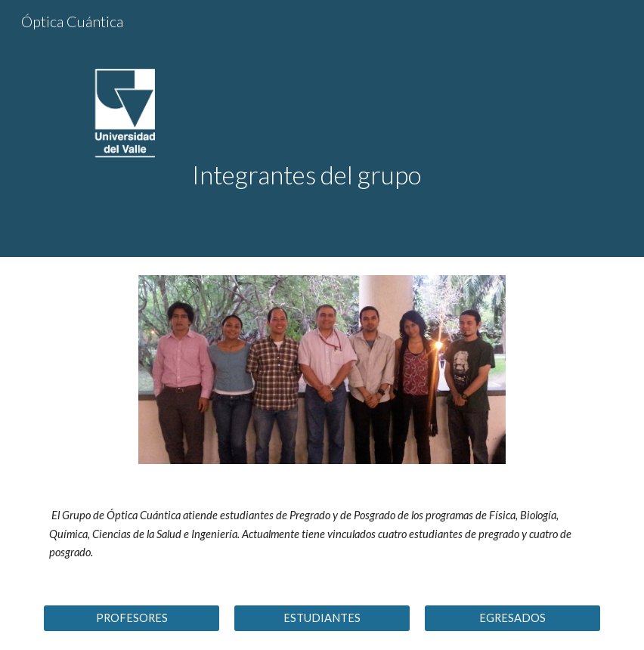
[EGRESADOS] (512, 617)
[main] (393, 128)
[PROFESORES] (131, 617)
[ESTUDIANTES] (322, 617)
